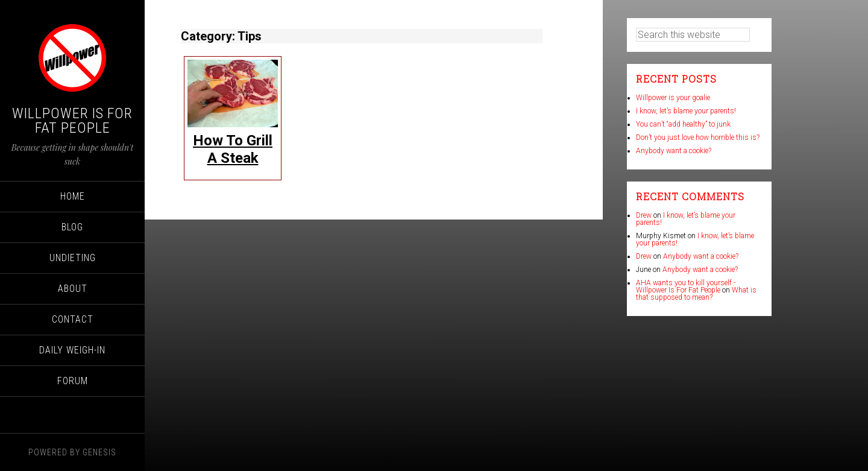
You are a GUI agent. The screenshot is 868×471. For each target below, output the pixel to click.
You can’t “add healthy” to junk (683, 124)
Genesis (99, 452)
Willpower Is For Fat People (72, 121)
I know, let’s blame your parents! (686, 111)
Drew (644, 215)
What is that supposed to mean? (696, 294)
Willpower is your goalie (673, 98)
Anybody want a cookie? (674, 151)
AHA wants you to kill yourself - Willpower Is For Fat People (686, 286)
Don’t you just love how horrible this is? (698, 138)
